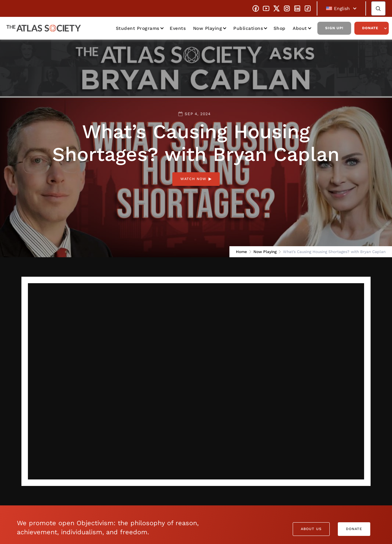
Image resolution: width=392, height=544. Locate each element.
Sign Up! (334, 28)
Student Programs (138, 28)
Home (241, 252)
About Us (311, 529)
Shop (280, 28)
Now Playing (208, 28)
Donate (370, 28)
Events (178, 28)
